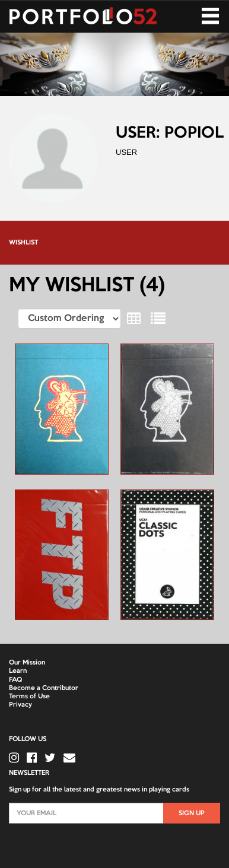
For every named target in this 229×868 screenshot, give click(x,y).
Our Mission (27, 663)
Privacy (20, 705)
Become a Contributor (44, 688)
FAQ (15, 680)
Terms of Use (29, 697)
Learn (18, 671)
